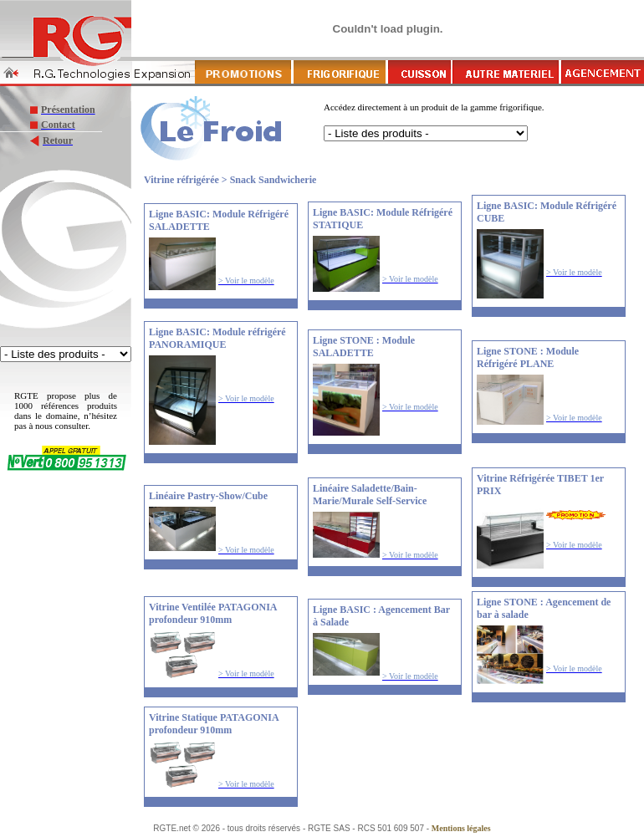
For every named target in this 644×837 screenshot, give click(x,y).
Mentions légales (461, 828)
